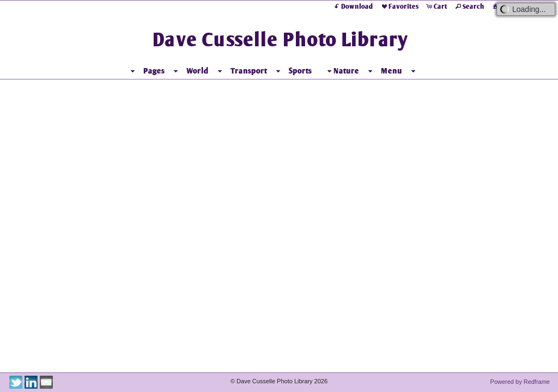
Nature (342, 71)
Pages (154, 71)
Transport (249, 71)
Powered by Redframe (520, 382)
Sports (300, 71)
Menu (392, 71)
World (198, 71)
